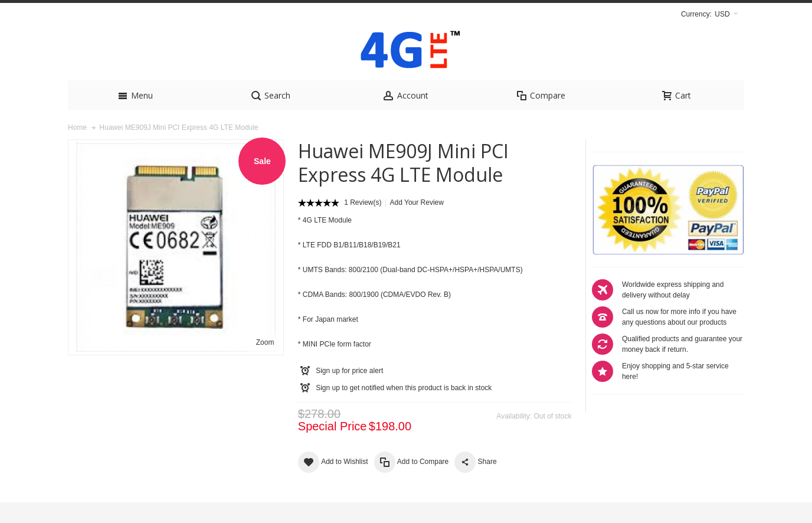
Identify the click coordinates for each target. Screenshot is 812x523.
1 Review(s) (363, 223)
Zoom (265, 363)
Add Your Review (417, 223)
